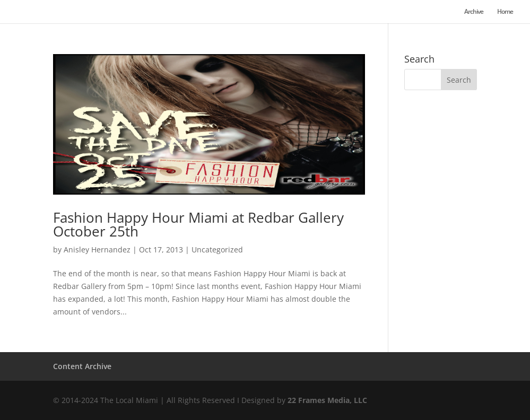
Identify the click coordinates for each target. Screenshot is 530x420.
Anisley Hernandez (97, 250)
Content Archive (82, 366)
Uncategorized (217, 250)
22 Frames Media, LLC (327, 400)
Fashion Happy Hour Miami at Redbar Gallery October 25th (198, 224)
